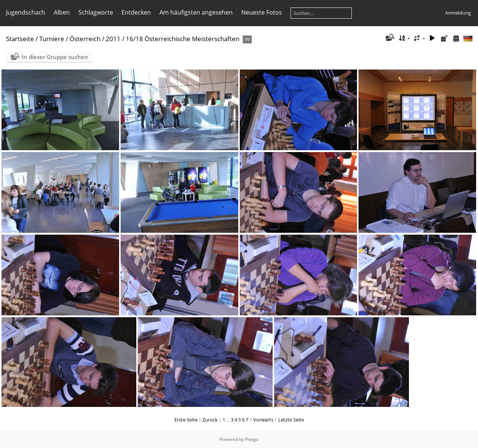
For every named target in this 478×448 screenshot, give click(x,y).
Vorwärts (263, 420)
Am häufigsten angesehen (196, 12)
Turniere (52, 39)
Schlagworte (96, 12)
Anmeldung (458, 13)
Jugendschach (26, 12)
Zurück (210, 420)
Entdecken (136, 12)
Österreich (85, 39)
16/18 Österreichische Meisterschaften (183, 39)
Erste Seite (186, 420)
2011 (113, 39)
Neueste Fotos (262, 12)
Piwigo (252, 439)
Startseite (20, 39)
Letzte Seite (291, 420)
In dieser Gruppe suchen (55, 57)
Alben (62, 12)
